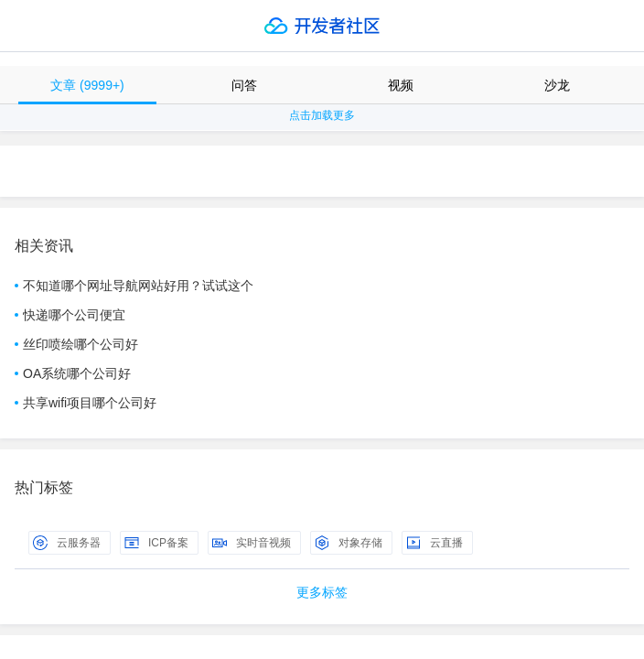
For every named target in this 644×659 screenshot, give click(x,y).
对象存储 (349, 543)
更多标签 (322, 592)
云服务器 (67, 543)
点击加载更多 (322, 115)
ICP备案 (156, 543)
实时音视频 (252, 543)
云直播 (435, 543)
